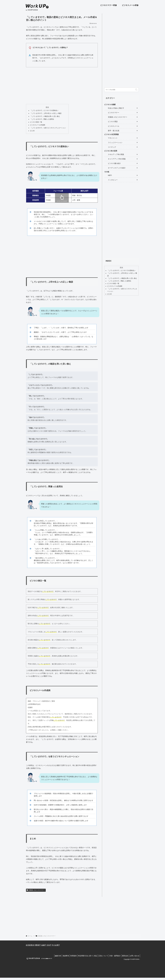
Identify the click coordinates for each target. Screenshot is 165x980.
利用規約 (67, 956)
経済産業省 (30, 945)
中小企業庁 (56, 945)
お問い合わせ (134, 956)
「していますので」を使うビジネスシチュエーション (48, 128)
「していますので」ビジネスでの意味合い (44, 110)
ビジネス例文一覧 (36, 122)
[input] (121, 90)
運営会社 (124, 956)
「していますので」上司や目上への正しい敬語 (46, 113)
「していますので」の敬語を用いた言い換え (45, 116)
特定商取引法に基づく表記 (83, 956)
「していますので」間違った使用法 (42, 119)
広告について (99, 956)
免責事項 (59, 956)
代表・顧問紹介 (112, 956)
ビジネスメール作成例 (38, 125)
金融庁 (44, 945)
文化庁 (49, 945)
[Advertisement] (62, 85)
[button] (136, 90)
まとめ (32, 131)
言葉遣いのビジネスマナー (36, 890)
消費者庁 (38, 945)
